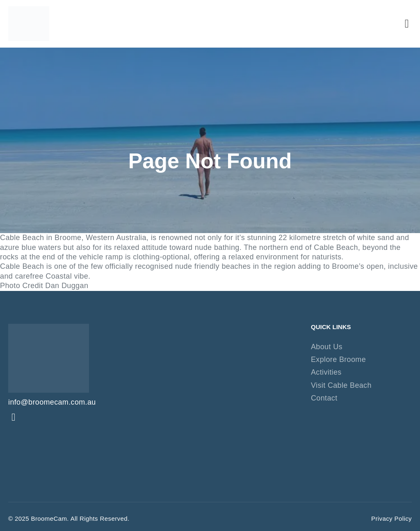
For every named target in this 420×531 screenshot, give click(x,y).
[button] (407, 24)
